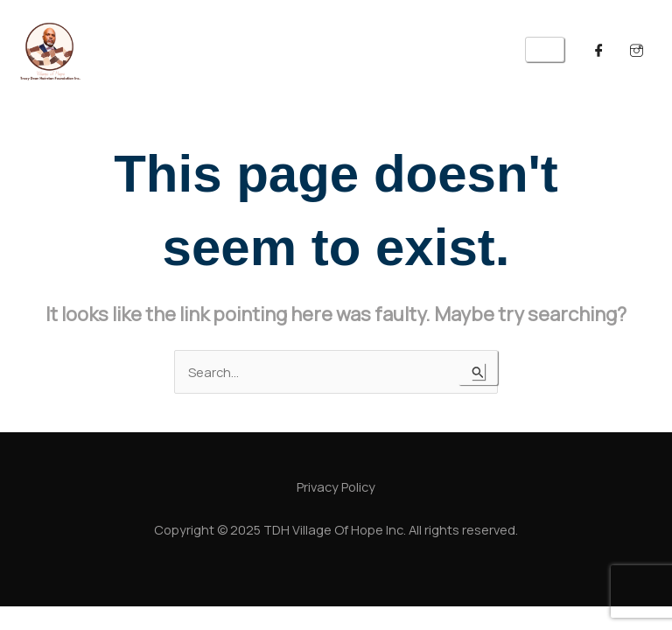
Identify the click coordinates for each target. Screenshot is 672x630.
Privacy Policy (336, 486)
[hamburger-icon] (545, 49)
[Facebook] (599, 50)
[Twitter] (637, 50)
